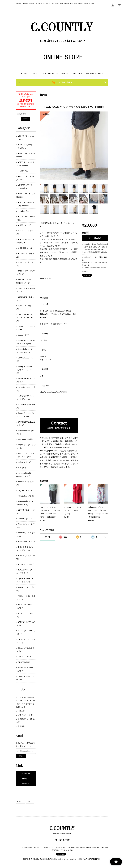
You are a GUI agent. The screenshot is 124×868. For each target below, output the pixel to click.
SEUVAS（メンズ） (26, 519)
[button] (51, 74)
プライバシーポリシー (27, 715)
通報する (85, 271)
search (26, 119)
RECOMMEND (24, 662)
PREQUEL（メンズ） (27, 496)
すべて (48, 537)
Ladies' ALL (23, 211)
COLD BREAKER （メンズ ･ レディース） (25, 318)
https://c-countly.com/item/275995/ (53, 392)
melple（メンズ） (25, 462)
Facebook (26, 784)
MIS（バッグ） (24, 468)
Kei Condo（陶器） (26, 439)
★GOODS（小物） (26, 248)
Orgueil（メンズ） (25, 490)
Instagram (26, 779)
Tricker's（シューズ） (27, 564)
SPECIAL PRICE (25, 657)
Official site (26, 773)
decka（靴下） (24, 335)
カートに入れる (95, 238)
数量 (84, 233)
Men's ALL (23, 171)
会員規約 (21, 726)
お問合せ (21, 711)
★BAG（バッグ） (25, 225)
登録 (21, 756)
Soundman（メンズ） (27, 542)
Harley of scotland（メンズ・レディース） (24, 370)
